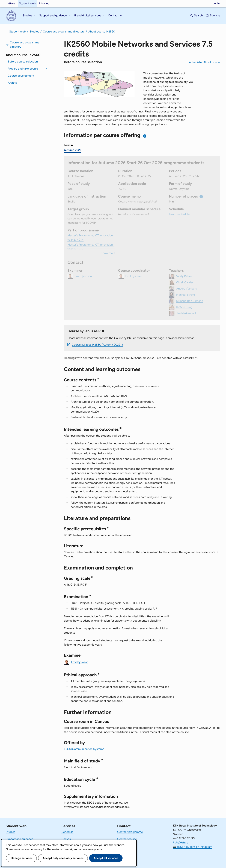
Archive (13, 83)
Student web (27, 3)
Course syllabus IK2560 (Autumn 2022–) (97, 345)
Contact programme (130, 832)
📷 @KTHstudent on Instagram (193, 847)
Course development (21, 76)
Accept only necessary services (63, 858)
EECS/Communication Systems (84, 749)
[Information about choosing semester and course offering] (145, 136)
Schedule (67, 832)
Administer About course (205, 62)
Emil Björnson (80, 662)
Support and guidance (20, 839)
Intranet (44, 3)
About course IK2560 (102, 32)
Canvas (66, 839)
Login (216, 3)
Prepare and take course (23, 69)
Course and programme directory (64, 32)
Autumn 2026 (73, 150)
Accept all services (106, 858)
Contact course (127, 839)
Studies (34, 32)
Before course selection (23, 62)
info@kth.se (181, 842)
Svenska (215, 15)
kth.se (11, 3)
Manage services (21, 858)
